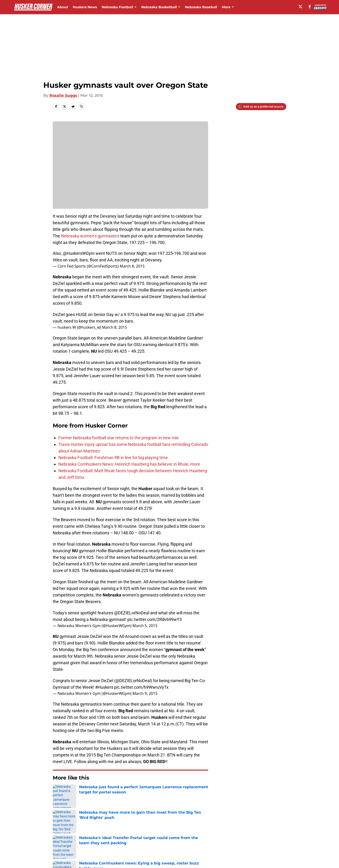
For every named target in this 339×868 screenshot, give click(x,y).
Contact (167, 825)
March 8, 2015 (132, 266)
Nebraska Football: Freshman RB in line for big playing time (113, 458)
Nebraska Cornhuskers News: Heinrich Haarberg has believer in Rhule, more (129, 464)
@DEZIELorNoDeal (132, 613)
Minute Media (39, 855)
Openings (124, 825)
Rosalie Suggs (63, 95)
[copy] (81, 106)
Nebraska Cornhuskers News (93, 792)
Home (58, 792)
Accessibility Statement (74, 842)
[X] (300, 7)
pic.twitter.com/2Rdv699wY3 (155, 619)
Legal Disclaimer (272, 834)
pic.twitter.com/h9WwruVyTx (141, 687)
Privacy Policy (128, 834)
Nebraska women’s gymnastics (90, 236)
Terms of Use (172, 834)
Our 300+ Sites (224, 825)
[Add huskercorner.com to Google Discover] (261, 107)
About (63, 7)
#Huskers (104, 687)
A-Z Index (124, 842)
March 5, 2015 (145, 626)
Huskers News (85, 7)
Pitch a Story (64, 834)
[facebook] (310, 7)
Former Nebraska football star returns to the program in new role (119, 438)
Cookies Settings (175, 842)
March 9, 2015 (145, 693)
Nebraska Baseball (201, 7)
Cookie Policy (222, 834)
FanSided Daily (270, 825)
